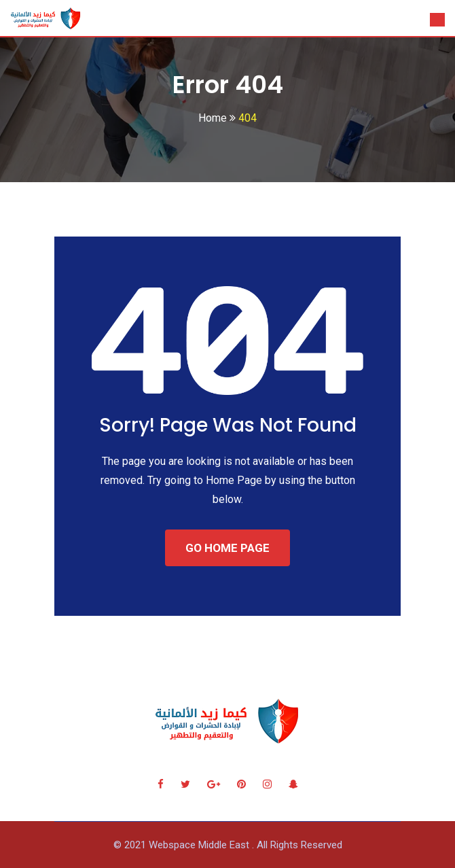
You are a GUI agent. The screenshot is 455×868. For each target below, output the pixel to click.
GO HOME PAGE (227, 548)
